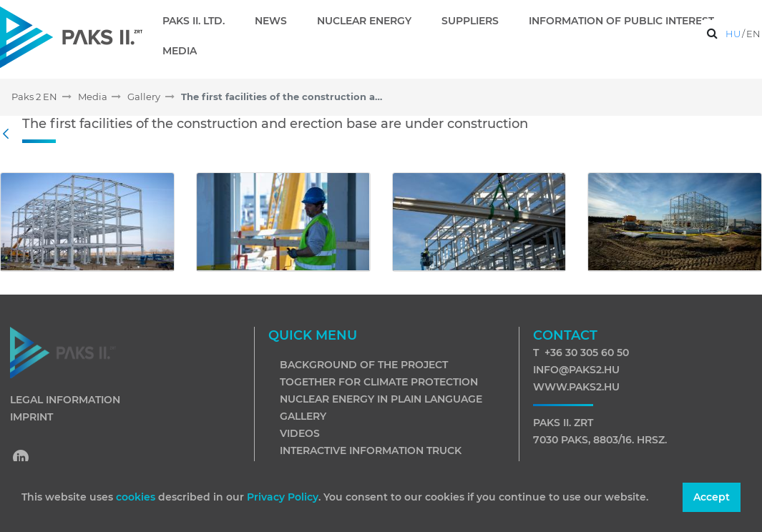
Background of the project (364, 365)
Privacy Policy (283, 497)
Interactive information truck (371, 450)
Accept (712, 497)
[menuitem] (199, 21)
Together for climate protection (379, 382)
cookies (137, 497)
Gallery (303, 416)
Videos (300, 433)
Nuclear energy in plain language (381, 399)
